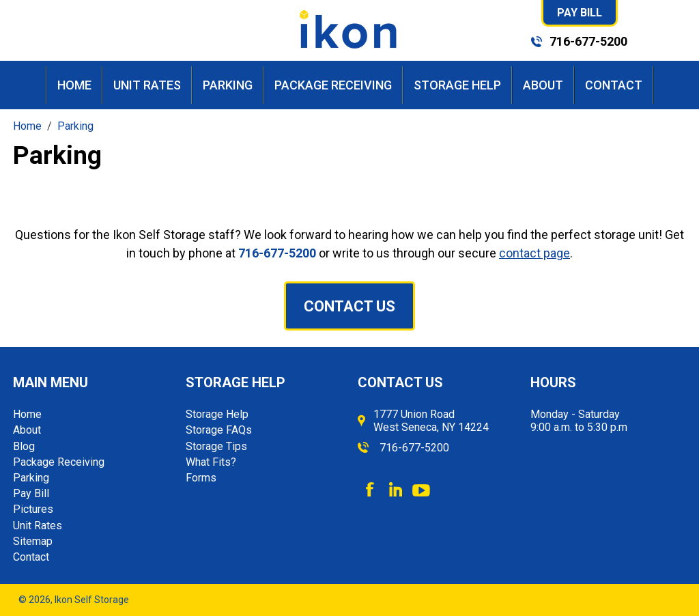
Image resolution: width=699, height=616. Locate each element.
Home (74, 85)
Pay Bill (580, 13)
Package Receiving (333, 85)
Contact (614, 85)
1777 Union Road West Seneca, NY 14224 (431, 421)
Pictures (33, 509)
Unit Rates (147, 85)
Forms (201, 478)
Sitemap (33, 541)
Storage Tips (216, 446)
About (543, 85)
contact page (534, 253)
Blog (24, 446)
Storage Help (457, 85)
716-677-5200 (588, 41)
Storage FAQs (219, 430)
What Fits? (211, 462)
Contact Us (349, 306)
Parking (228, 85)
